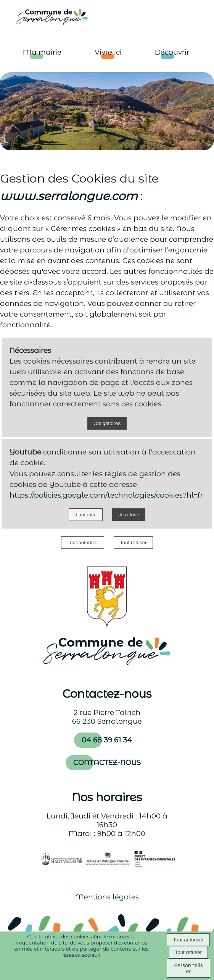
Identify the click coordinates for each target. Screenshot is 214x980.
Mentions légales (107, 897)
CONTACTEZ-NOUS (107, 762)
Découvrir (172, 52)
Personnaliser (188, 968)
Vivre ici (108, 52)
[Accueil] (45, 16)
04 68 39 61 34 (107, 740)
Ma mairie (42, 52)
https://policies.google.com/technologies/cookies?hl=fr (106, 495)
